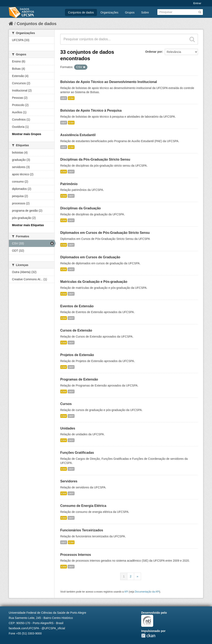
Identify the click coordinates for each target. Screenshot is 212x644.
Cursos (66, 404)
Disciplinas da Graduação (81, 208)
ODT (64, 98)
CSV (71, 98)
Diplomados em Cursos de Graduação (90, 257)
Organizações (109, 12)
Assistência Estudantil (78, 135)
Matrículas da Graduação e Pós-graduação (94, 282)
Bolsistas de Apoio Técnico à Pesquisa (91, 110)
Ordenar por (154, 52)
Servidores (69, 481)
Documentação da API (147, 592)
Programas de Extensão (79, 379)
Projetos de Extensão (77, 355)
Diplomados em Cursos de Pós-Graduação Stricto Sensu (105, 233)
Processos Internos (76, 555)
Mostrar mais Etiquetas (28, 225)
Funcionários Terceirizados (82, 530)
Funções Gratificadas (77, 453)
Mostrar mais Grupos (27, 134)
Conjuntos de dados (81, 12)
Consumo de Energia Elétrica (83, 506)
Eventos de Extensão (77, 306)
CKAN (148, 636)
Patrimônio (69, 184)
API (126, 592)
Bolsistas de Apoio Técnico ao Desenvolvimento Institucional (109, 82)
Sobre (145, 12)
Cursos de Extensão (76, 330)
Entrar (197, 3)
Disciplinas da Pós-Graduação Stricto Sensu (95, 159)
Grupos (130, 12)
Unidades (68, 428)
